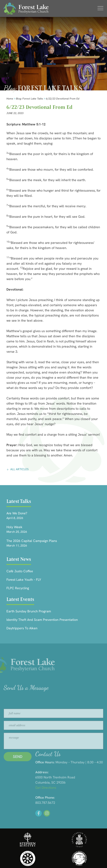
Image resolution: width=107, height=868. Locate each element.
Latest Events (20, 599)
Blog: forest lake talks (30, 99)
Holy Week (14, 527)
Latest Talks (19, 501)
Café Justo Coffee (20, 571)
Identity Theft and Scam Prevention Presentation (42, 620)
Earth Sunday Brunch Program (29, 611)
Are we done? (17, 513)
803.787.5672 (81, 803)
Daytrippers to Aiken (22, 628)
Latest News (19, 559)
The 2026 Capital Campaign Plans (32, 541)
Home (10, 99)
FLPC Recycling (18, 588)
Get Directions (81, 788)
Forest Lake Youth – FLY (24, 580)
